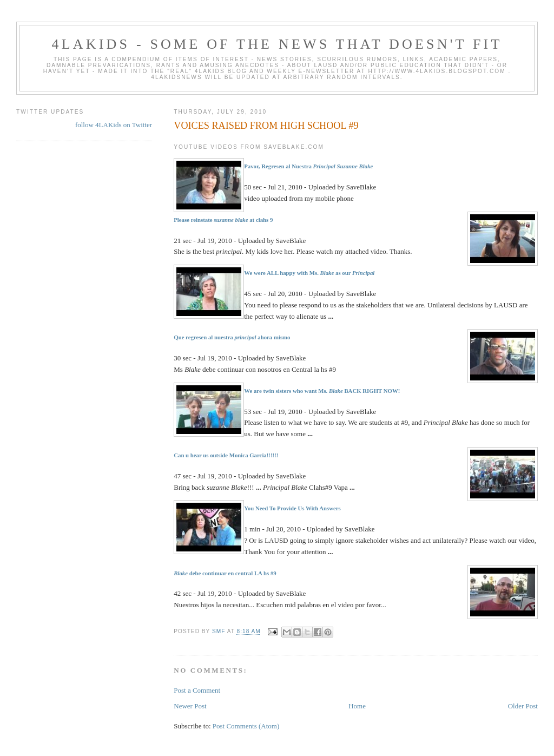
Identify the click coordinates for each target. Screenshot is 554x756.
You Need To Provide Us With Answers (292, 508)
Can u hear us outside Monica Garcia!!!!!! (226, 455)
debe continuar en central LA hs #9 (225, 573)
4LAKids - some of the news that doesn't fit (277, 44)
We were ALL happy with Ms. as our (309, 273)
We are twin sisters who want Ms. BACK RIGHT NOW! (322, 391)
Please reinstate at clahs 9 (223, 220)
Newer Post (190, 706)
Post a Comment (197, 690)
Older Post (523, 706)
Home (357, 706)
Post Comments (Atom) (246, 726)
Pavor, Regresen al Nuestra (308, 166)
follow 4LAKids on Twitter (114, 125)
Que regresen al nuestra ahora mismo (232, 337)
